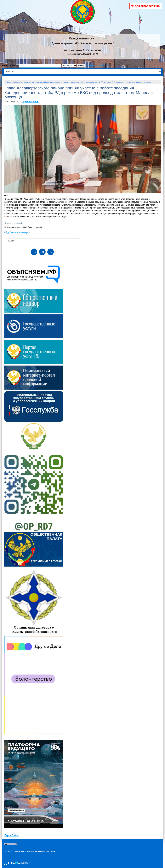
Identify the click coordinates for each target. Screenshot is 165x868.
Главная (11, 82)
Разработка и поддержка (25, 863)
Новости (19, 82)
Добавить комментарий (18, 232)
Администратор (30, 102)
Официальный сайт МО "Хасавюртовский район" (34, 851)
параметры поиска (95, 66)
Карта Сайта (12, 835)
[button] (5, 195)
